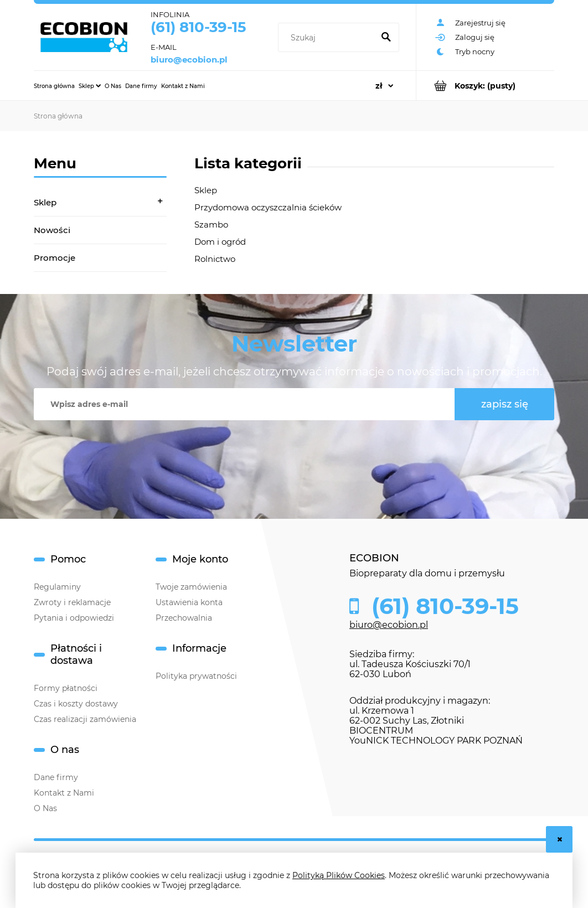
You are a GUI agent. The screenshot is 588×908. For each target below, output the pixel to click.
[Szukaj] (386, 38)
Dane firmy (56, 777)
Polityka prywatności (196, 676)
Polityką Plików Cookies (339, 875)
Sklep (45, 202)
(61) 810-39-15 (198, 27)
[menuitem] (54, 86)
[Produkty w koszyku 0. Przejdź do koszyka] (485, 86)
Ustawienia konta (189, 602)
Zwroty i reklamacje (72, 602)
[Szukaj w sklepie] (328, 38)
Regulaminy (57, 587)
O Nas (45, 808)
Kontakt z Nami (64, 793)
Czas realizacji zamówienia (85, 719)
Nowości (52, 230)
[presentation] (283, 447)
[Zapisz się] (504, 404)
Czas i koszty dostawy (76, 704)
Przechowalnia (184, 618)
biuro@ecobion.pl (189, 60)
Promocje (55, 258)
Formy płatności (66, 688)
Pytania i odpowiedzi (74, 618)
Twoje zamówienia (191, 587)
